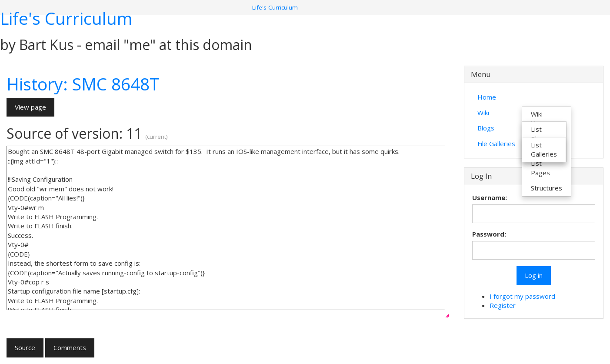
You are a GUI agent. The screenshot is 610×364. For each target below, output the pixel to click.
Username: (490, 197)
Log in (534, 275)
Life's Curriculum (66, 18)
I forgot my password (522, 296)
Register (503, 305)
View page (30, 107)
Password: (489, 234)
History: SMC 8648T (83, 84)
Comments (70, 347)
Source (25, 347)
